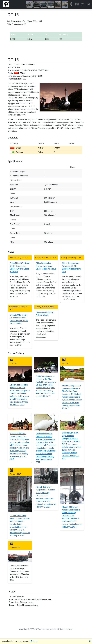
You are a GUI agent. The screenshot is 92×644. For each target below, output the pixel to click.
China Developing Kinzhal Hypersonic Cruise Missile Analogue (46, 266)
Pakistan (17, 152)
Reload (34, 641)
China (16, 148)
